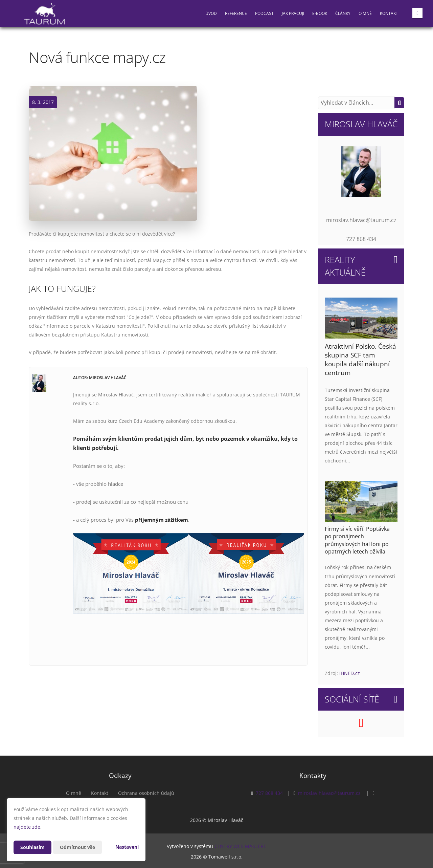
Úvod (211, 13)
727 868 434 (269, 793)
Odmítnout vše (77, 847)
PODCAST (264, 13)
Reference (236, 13)
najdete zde (27, 827)
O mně (365, 13)
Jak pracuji (293, 13)
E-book (320, 13)
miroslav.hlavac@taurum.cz (329, 793)
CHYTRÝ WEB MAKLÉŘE (240, 846)
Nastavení (127, 847)
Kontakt (389, 13)
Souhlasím (32, 847)
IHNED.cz (350, 673)
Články (343, 13)
